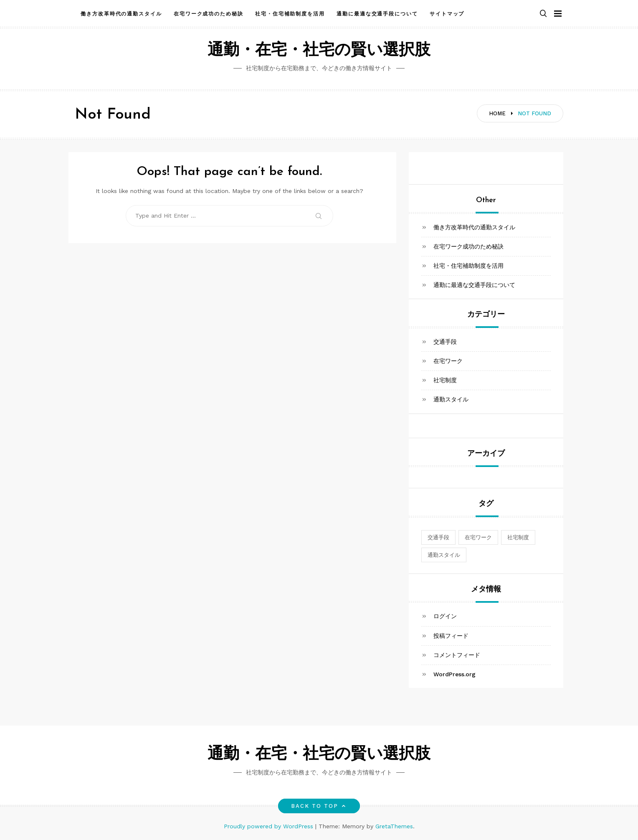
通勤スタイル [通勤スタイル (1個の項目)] (444, 555)
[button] (543, 14)
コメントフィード (457, 655)
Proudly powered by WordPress (270, 826)
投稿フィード (451, 636)
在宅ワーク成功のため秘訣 (209, 14)
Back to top (319, 806)
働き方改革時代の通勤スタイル (121, 14)
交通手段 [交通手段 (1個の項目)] (438, 537)
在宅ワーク (448, 361)
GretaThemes (394, 826)
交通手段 (445, 342)
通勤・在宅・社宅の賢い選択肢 (319, 51)
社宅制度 (445, 380)
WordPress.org (454, 674)
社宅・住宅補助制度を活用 (290, 14)
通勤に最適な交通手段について (377, 14)
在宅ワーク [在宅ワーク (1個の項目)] (478, 537)
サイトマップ (447, 14)
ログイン (445, 616)
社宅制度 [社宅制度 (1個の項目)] (518, 537)
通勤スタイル (451, 399)
